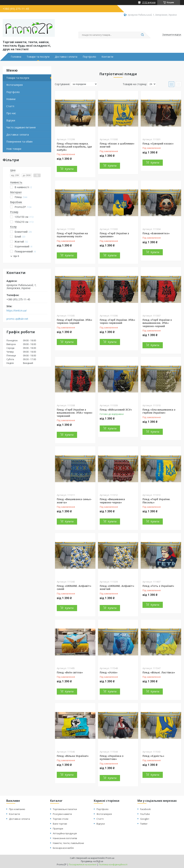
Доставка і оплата (66, 57)
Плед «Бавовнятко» (156, 233)
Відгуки (11, 120)
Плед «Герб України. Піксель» (156, 501)
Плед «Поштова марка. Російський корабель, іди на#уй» (74, 147)
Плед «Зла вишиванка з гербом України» (159, 411)
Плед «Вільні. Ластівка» (159, 672)
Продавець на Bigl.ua (92, 861)
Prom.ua (110, 858)
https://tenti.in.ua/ (17, 311)
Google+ (145, 819)
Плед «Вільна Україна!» (73, 756)
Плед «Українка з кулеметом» (112, 758)
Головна (16, 57)
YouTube (145, 814)
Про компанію (17, 809)
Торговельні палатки (65, 809)
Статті (10, 106)
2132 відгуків (149, 2)
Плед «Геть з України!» (158, 586)
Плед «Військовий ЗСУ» (116, 410)
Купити (69, 169)
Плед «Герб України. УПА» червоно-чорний (74, 321)
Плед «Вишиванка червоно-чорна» (112, 501)
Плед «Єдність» (153, 756)
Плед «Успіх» (109, 672)
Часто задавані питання (21, 127)
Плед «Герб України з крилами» (114, 235)
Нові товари (14, 149)
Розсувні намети (62, 814)
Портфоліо (89, 57)
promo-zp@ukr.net (17, 319)
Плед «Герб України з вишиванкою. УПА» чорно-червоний (75, 413)
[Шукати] (142, 35)
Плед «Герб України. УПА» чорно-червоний (117, 321)
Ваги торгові (60, 824)
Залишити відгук (172, 35)
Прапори (58, 829)
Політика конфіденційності (113, 864)
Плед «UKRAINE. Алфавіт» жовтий (117, 587)
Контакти (107, 57)
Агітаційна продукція (65, 833)
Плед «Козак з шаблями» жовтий (117, 145)
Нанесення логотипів (65, 838)
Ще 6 (16, 256)
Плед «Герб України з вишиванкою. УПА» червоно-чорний (157, 323)
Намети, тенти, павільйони (68, 843)
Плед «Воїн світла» (70, 672)
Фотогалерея (14, 85)
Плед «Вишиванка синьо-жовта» (74, 501)
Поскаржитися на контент (83, 864)
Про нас (11, 113)
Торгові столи (61, 819)
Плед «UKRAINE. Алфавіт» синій (74, 587)
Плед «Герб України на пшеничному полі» (72, 235)
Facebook (145, 809)
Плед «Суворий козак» (158, 144)
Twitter (144, 824)
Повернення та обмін (19, 142)
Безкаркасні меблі (63, 848)
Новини (11, 99)
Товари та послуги (38, 57)
